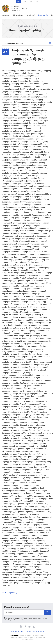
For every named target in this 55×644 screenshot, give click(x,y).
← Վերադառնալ (9, 592)
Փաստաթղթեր (43, 15)
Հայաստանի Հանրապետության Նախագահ (19, 8)
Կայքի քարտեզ (38, 631)
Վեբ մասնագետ (17, 631)
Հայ (19, 2)
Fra (37, 2)
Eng (31, 2)
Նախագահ (6, 15)
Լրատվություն (30, 15)
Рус (25, 2)
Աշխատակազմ (18, 15)
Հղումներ (28, 631)
